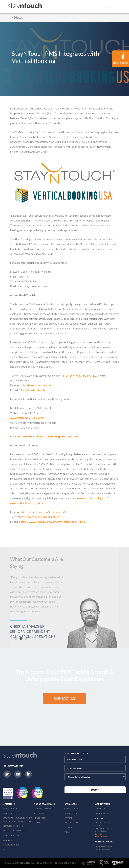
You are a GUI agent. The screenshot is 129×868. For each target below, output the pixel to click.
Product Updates (72, 823)
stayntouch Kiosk (11, 835)
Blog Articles (71, 813)
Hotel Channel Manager (15, 831)
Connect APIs (9, 840)
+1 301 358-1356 (102, 837)
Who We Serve (40, 813)
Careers (38, 823)
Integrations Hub (11, 845)
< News (17, 17)
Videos (67, 832)
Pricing (7, 849)
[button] (21, 639)
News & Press (40, 818)
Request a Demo (102, 813)
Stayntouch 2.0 (10, 808)
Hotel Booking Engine (13, 826)
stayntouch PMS (11, 813)
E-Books (68, 827)
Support (68, 818)
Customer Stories (72, 808)
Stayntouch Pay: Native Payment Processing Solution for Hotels (18, 820)
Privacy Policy (44, 863)
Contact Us (100, 808)
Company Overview (43, 808)
